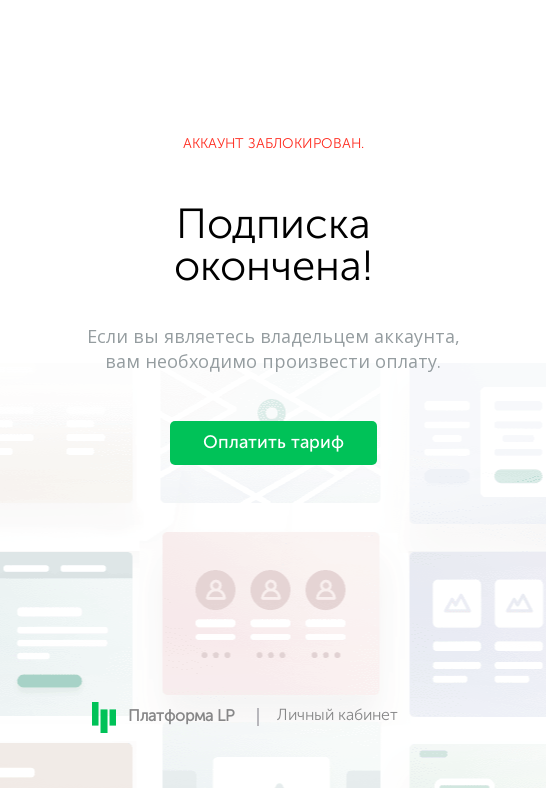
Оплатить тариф (273, 443)
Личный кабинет (337, 716)
